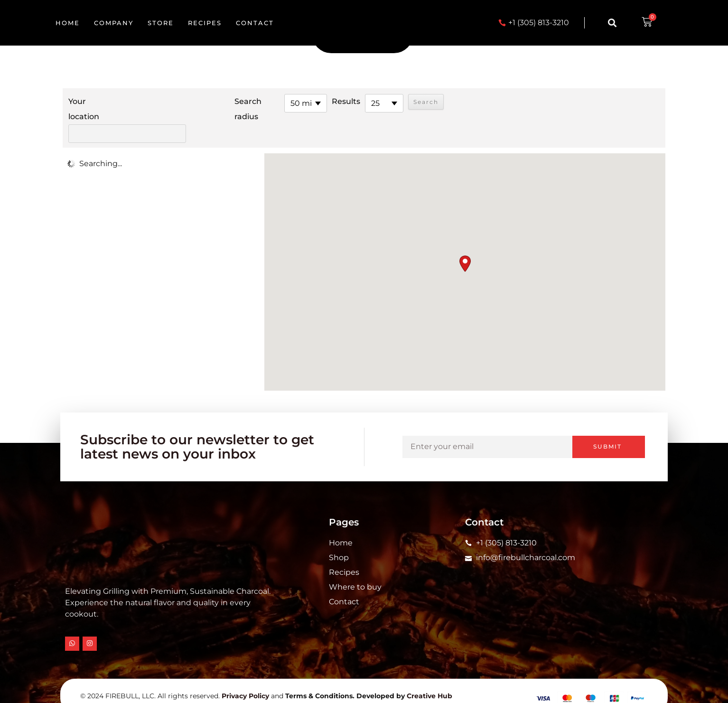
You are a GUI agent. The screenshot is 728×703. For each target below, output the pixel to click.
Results (319, 101)
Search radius (221, 109)
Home (68, 23)
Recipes (205, 23)
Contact (255, 23)
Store (161, 23)
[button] (612, 23)
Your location (84, 109)
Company (114, 23)
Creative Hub (429, 679)
